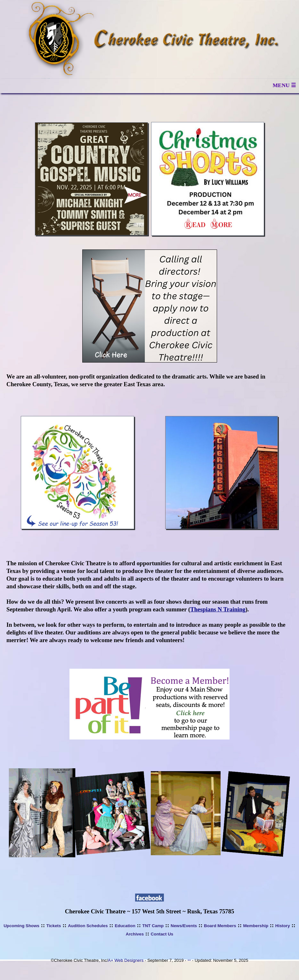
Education (125, 926)
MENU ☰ (284, 85)
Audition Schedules (88, 926)
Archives (135, 934)
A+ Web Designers (126, 960)
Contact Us (162, 934)
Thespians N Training (218, 609)
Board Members (220, 926)
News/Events (184, 926)
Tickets (54, 926)
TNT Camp (153, 926)
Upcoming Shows (21, 926)
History (283, 926)
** (189, 961)
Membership (256, 926)
